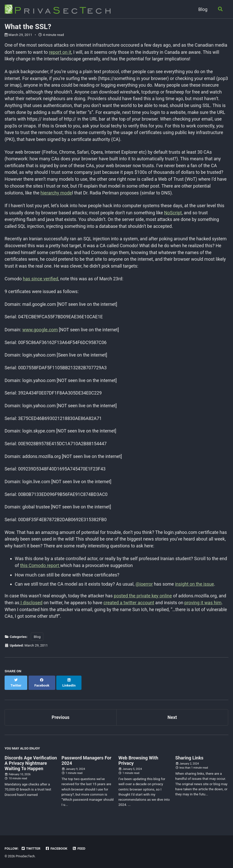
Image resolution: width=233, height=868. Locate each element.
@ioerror (144, 590)
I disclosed (40, 608)
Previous (60, 718)
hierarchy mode (57, 195)
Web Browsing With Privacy (138, 761)
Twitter (31, 849)
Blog (202, 9)
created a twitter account (139, 608)
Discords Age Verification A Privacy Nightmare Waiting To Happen (31, 764)
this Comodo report (40, 572)
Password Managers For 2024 (86, 761)
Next (172, 718)
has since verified (41, 281)
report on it (75, 52)
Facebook (57, 849)
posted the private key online (144, 602)
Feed (80, 849)
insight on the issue (195, 590)
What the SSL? (28, 27)
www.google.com (40, 333)
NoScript (175, 214)
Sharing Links (189, 759)
